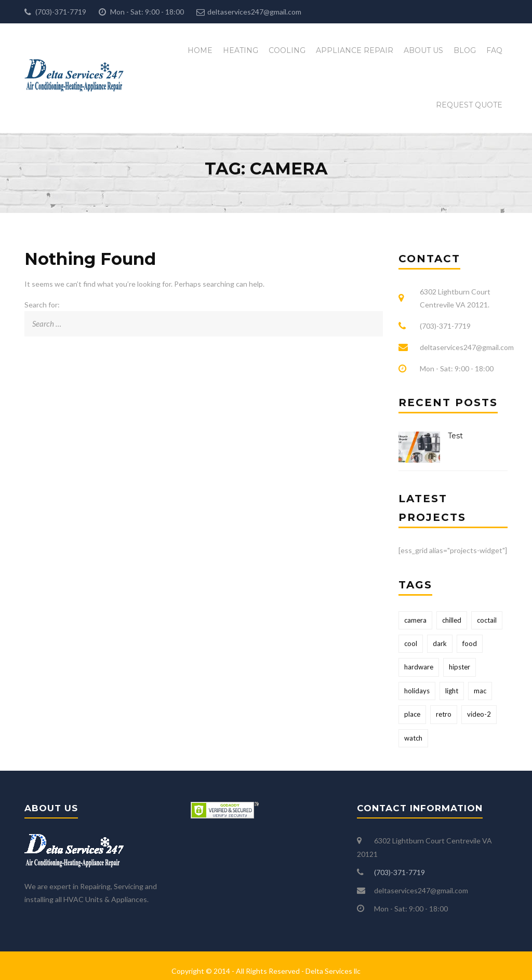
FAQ (494, 50)
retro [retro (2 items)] (444, 714)
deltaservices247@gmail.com (254, 12)
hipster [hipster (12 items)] (460, 667)
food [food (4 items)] (470, 643)
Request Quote (469, 105)
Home (200, 50)
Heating (241, 50)
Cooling (287, 50)
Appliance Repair (355, 50)
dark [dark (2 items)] (440, 643)
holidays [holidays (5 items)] (417, 691)
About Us (423, 50)
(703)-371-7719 (60, 12)
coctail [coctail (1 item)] (487, 620)
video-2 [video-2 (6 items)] (479, 714)
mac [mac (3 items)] (480, 691)
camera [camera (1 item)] (415, 620)
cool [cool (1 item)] (411, 643)
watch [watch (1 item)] (413, 738)
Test (455, 436)
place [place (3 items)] (412, 714)
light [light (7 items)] (452, 691)
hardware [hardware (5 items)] (419, 667)
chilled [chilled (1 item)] (452, 620)
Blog (465, 50)
